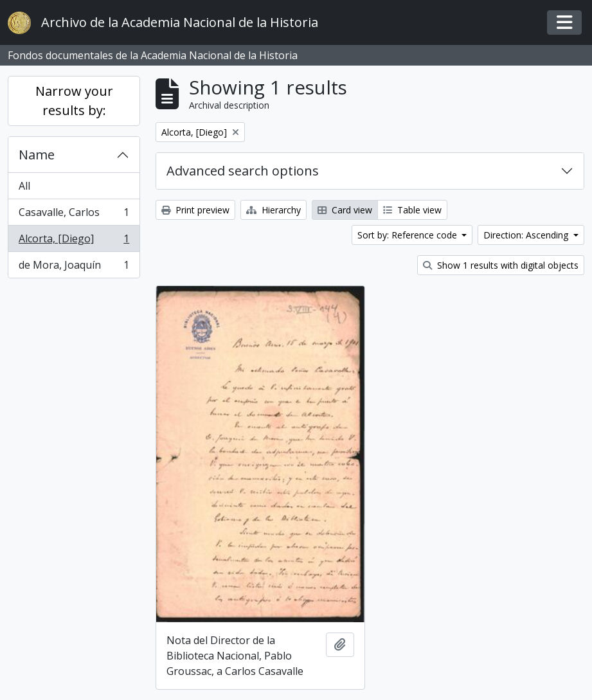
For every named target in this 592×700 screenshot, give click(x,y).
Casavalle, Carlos (74, 215)
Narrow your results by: (74, 101)
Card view (345, 210)
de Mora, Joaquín (74, 267)
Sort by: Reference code (408, 235)
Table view (412, 210)
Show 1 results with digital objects (501, 265)
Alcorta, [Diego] (74, 241)
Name (37, 155)
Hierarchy (274, 210)
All (24, 186)
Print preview (195, 210)
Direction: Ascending (527, 235)
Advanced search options (243, 171)
